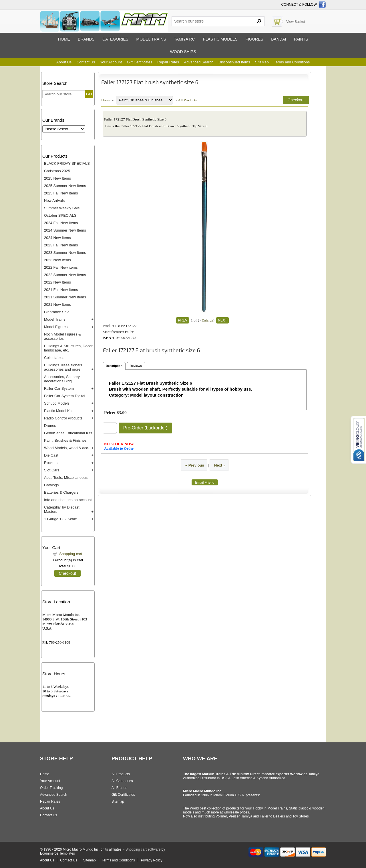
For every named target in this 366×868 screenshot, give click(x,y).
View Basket (296, 22)
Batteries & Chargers (61, 492)
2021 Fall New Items (61, 290)
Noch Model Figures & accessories (62, 336)
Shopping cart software (143, 849)
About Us (64, 62)
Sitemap (118, 801)
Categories (115, 39)
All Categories (122, 781)
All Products (187, 100)
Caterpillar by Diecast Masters (62, 509)
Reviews (136, 366)
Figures (254, 39)
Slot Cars (52, 470)
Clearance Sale (57, 312)
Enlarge (207, 320)
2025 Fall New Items (61, 193)
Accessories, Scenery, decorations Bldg (62, 379)
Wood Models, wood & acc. (66, 448)
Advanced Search (199, 62)
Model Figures (56, 327)
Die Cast (51, 455)
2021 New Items (57, 305)
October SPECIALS (60, 215)
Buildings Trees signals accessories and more (63, 367)
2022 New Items (57, 282)
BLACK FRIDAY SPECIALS (67, 163)
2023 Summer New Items (65, 253)
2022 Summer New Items (65, 275)
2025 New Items (57, 178)
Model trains (151, 39)
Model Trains (55, 319)
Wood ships (183, 52)
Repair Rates (168, 62)
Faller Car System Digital (65, 396)
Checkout (67, 573)
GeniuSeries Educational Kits (68, 433)
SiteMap (262, 62)
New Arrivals (54, 201)
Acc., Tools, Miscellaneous (66, 478)
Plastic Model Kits (59, 411)
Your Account (111, 62)
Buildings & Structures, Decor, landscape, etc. (69, 348)
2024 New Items (57, 238)
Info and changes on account (68, 500)
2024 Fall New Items (61, 223)
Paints (301, 39)
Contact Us (86, 62)
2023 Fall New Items (61, 245)
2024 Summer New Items (65, 230)
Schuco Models (57, 403)
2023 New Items (57, 260)
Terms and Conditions (292, 62)
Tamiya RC (184, 39)
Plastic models (220, 39)
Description (114, 366)
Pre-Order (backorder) (145, 428)
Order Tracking (51, 788)
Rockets (51, 463)
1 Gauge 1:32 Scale (60, 519)
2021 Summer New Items (65, 297)
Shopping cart (71, 554)
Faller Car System (59, 388)
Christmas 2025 (57, 171)
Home (64, 39)
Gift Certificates (140, 62)
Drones (50, 426)
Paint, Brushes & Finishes (65, 440)
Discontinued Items (234, 62)
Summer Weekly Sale (62, 208)
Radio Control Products (63, 418)
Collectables (54, 358)
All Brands (119, 788)
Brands (86, 39)
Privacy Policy (152, 860)
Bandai (279, 39)
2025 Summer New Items (65, 186)
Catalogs (51, 485)
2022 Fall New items (61, 267)
